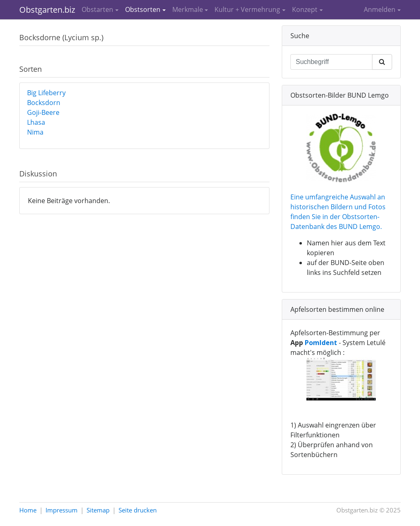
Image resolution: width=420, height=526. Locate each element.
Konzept (305, 9)
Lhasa (36, 122)
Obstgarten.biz (47, 10)
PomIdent (321, 343)
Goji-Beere (43, 112)
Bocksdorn (44, 103)
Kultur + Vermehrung (247, 9)
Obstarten (97, 9)
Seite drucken (138, 510)
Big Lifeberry (46, 93)
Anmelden (380, 9)
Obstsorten (143, 9)
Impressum (62, 510)
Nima (35, 132)
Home (28, 510)
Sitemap (98, 510)
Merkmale (188, 9)
